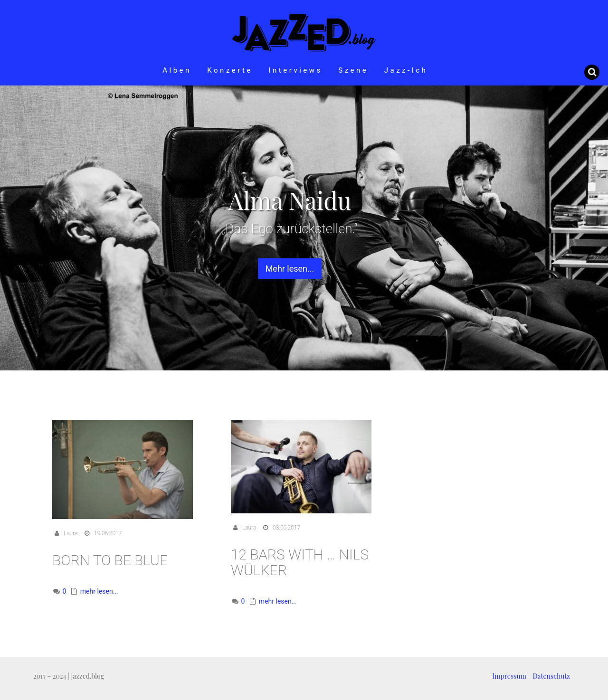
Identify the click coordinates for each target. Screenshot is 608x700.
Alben (177, 70)
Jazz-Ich (406, 70)
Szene (353, 70)
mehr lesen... (99, 591)
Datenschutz (551, 676)
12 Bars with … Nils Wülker (300, 562)
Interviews (295, 70)
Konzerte (230, 70)
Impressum (509, 676)
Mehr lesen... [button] (290, 269)
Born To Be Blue (110, 560)
